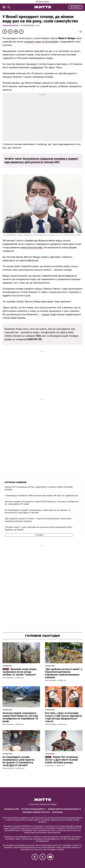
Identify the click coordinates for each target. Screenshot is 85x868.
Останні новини (16, 482)
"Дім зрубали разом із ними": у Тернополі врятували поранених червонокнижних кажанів (38, 520)
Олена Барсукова (11, 26)
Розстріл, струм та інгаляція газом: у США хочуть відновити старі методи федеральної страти (63, 717)
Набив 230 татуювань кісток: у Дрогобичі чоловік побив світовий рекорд (39, 488)
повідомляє (37, 67)
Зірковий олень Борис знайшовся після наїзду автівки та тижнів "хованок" (20, 672)
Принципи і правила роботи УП (36, 812)
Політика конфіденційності (33, 809)
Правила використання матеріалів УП (64, 809)
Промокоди (57, 812)
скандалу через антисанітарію (41, 42)
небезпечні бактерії (31, 247)
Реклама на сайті (12, 809)
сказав (45, 314)
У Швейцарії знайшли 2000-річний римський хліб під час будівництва (41, 496)
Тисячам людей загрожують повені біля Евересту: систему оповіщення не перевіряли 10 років (42, 503)
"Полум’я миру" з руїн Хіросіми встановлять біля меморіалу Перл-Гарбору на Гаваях (39, 528)
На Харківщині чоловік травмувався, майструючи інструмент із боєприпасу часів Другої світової (38, 511)
